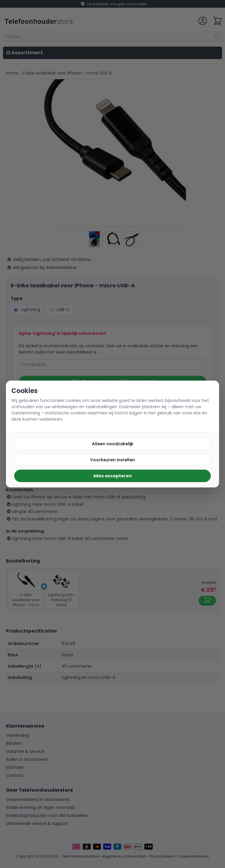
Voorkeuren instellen (112, 460)
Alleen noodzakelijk (113, 444)
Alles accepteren (112, 476)
